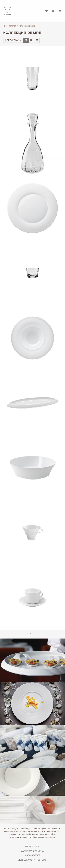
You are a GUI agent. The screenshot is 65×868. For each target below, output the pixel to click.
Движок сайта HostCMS (32, 860)
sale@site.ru (32, 846)
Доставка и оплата (32, 851)
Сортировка (13, 40)
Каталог (12, 26)
